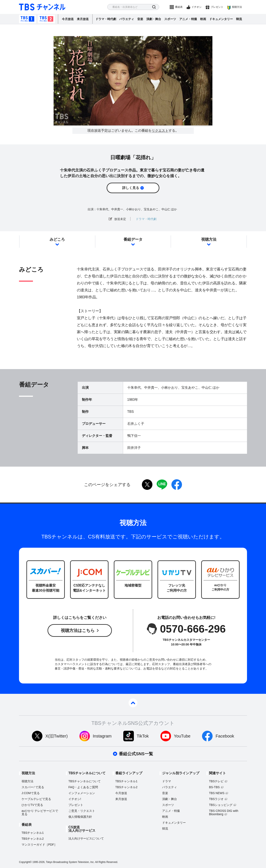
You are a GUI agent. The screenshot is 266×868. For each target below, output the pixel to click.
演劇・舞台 (154, 19)
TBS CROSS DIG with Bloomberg (224, 812)
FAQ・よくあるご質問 (83, 787)
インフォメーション (82, 793)
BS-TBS (214, 787)
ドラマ (167, 781)
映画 (203, 19)
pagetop (133, 703)
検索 (154, 7)
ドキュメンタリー (221, 19)
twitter (147, 485)
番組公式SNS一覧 (136, 754)
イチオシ (197, 7)
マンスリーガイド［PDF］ (39, 845)
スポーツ (170, 19)
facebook (177, 485)
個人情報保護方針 (80, 817)
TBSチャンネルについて (85, 781)
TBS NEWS (217, 793)
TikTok (143, 736)
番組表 (179, 7)
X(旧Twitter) (57, 736)
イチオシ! (75, 799)
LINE (162, 485)
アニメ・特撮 (188, 19)
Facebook (225, 736)
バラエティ (127, 19)
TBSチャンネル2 (46, 19)
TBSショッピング (221, 805)
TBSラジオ (216, 799)
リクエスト (160, 131)
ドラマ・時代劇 (106, 19)
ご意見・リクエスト (82, 811)
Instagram (102, 736)
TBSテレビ (216, 781)
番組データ (133, 239)
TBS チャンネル (42, 7)
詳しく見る (131, 188)
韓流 (239, 19)
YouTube (182, 736)
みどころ (57, 239)
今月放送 (68, 19)
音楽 (140, 19)
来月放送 (83, 19)
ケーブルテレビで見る (36, 799)
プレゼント (217, 7)
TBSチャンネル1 (27, 19)
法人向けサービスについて (86, 838)
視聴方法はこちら (78, 630)
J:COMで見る (31, 793)
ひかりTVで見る (32, 805)
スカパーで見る (33, 787)
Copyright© (25, 862)
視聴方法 (237, 7)
